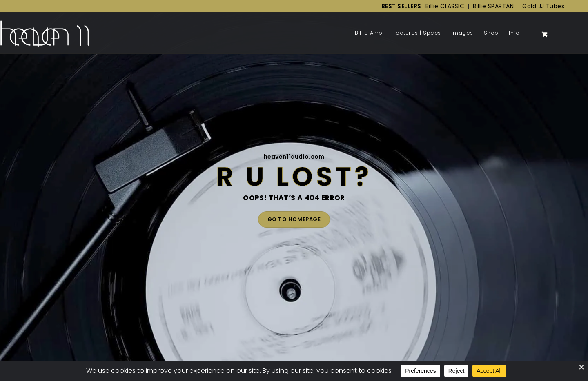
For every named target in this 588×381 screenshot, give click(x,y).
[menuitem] (399, 6)
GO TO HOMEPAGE (294, 219)
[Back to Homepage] (45, 33)
